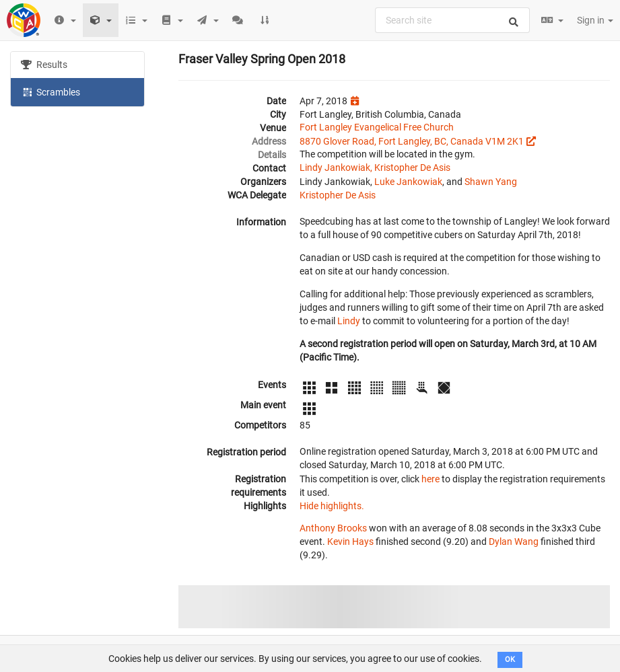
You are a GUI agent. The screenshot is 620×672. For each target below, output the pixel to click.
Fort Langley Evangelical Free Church (377, 127)
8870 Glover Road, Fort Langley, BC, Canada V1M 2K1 (412, 141)
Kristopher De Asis (338, 195)
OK (510, 660)
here (430, 479)
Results (44, 65)
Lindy (349, 321)
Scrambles (50, 91)
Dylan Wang (514, 542)
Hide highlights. (332, 506)
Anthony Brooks (333, 528)
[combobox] (452, 20)
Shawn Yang (491, 182)
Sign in (595, 20)
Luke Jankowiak (408, 182)
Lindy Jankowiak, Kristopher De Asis (375, 167)
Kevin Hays (350, 542)
